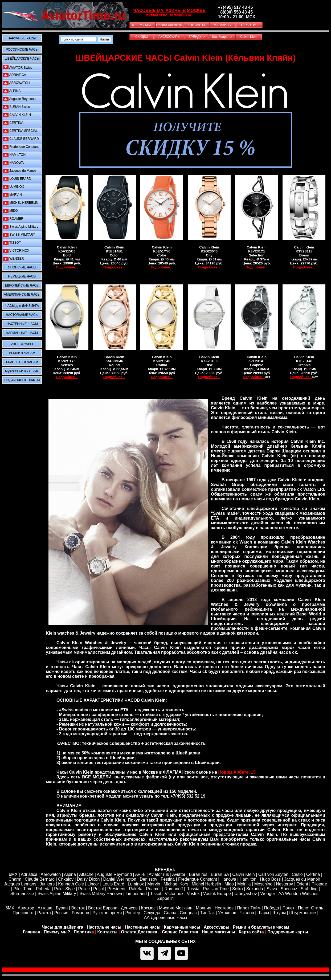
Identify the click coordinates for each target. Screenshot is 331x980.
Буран (62, 908)
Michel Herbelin (206, 884)
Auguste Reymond (19, 99)
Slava (272, 889)
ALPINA (12, 91)
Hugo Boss (270, 879)
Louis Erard (113, 884)
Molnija (244, 884)
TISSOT (12, 243)
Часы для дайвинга (62, 927)
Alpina (70, 874)
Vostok (193, 894)
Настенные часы (143, 927)
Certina (313, 874)
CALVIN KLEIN (17, 115)
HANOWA (13, 163)
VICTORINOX (16, 251)
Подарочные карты (288, 932)
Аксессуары (216, 927)
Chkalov (66, 879)
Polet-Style (64, 889)
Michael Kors (176, 884)
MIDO (10, 211)
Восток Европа (103, 908)
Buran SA (220, 874)
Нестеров (224, 908)
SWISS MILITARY (19, 235)
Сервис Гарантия (180, 932)
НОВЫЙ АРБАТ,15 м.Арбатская (169, 15)
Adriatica (29, 874)
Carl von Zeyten (273, 874)
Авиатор (26, 908)
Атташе (44, 908)
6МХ (10, 908)
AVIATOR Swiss (17, 67)
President (116, 889)
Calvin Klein (243, 874)
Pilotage (319, 884)
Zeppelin (166, 898)
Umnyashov (246, 894)
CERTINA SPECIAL (20, 131)
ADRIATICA (14, 75)
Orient (302, 884)
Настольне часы (104, 927)
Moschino (263, 884)
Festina (168, 879)
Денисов (129, 908)
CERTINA (13, 123)
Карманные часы (182, 927)
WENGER (13, 259)
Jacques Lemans (20, 884)
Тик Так (207, 913)
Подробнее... (67, 267)
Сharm (15, 879)
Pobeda (43, 889)
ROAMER (13, 219)
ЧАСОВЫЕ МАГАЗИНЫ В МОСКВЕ (169, 11)
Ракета (44, 913)
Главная (32, 932)
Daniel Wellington (120, 879)
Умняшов (227, 913)
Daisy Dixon (88, 879)
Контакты (108, 932)
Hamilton (248, 879)
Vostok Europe (217, 894)
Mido (229, 884)
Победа (271, 908)
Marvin (154, 884)
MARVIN (12, 195)
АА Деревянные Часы (166, 918)
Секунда (152, 913)
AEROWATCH (16, 83)
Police (84, 889)
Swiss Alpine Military (21, 227)
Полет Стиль (311, 908)
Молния (203, 908)
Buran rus (198, 874)
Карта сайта (251, 932)
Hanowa (228, 879)
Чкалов (247, 913)
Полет (289, 908)
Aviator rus (159, 874)
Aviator (179, 874)
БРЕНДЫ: (165, 870)
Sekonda (255, 889)
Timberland (136, 894)
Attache (86, 874)
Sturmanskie (22, 894)
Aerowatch (51, 874)
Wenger (268, 894)
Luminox (136, 884)
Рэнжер (133, 913)
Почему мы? (57, 932)
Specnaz (289, 889)
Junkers (47, 884)
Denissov (149, 879)
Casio (297, 874)
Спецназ (188, 913)
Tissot (156, 894)
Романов (80, 913)
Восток (78, 908)
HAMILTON (14, 155)
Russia (193, 889)
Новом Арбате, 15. (238, 772)
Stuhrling (309, 889)
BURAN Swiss (16, 107)
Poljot (99, 889)
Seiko (238, 889)
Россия (61, 913)
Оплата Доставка (140, 932)
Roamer (154, 889)
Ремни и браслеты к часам (261, 927)
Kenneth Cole (71, 884)
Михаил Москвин (176, 908)
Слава (170, 913)
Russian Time (216, 889)
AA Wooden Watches (298, 894)
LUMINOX (13, 187)
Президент (23, 913)
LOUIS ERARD (17, 179)
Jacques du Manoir (20, 171)
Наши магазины (218, 932)
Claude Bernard (40, 879)
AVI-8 (140, 874)
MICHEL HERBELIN (21, 203)
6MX (13, 874)
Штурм (279, 913)
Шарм (263, 913)
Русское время (107, 913)
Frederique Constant (21, 147)
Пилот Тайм (249, 908)
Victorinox (174, 894)
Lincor (93, 884)
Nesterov (284, 884)
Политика (84, 932)
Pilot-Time (23, 889)
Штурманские (303, 913)
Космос (148, 908)
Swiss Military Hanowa (101, 894)
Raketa (136, 889)
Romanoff (174, 889)
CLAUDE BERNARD (21, 139)
